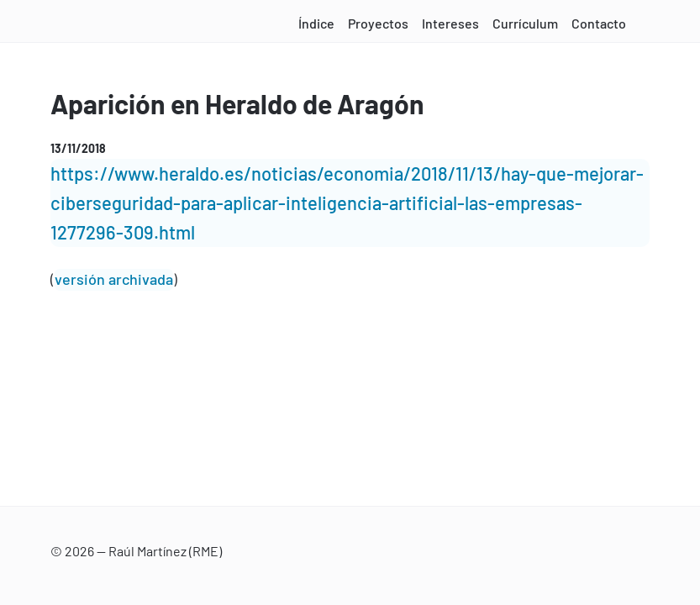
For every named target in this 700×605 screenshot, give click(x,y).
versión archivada (114, 279)
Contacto (599, 23)
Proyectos (378, 23)
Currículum (525, 23)
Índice (316, 23)
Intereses (450, 23)
